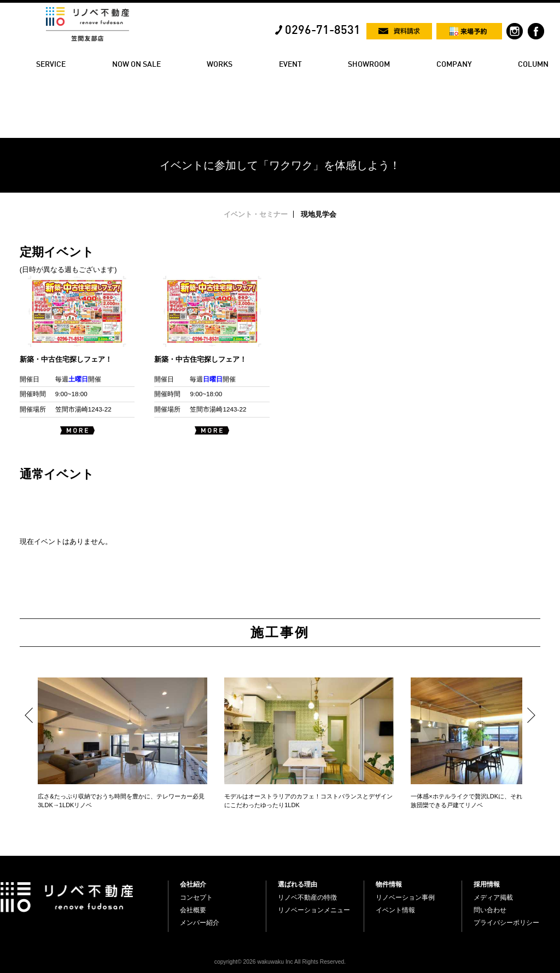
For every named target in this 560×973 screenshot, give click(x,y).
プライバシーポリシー (506, 923)
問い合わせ (490, 910)
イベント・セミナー (256, 214)
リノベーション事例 (405, 897)
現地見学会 (319, 214)
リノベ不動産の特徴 (307, 897)
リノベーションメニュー (314, 910)
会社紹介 (193, 884)
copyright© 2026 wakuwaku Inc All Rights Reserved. (280, 962)
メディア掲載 (493, 897)
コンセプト (196, 897)
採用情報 (487, 884)
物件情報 (389, 884)
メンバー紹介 (200, 923)
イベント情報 (395, 910)
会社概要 (193, 910)
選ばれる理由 (297, 884)
